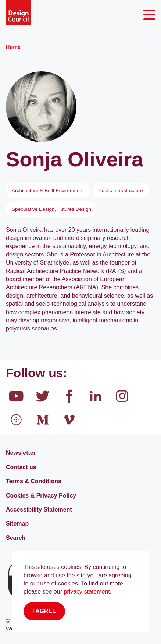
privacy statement (87, 592)
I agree (44, 611)
